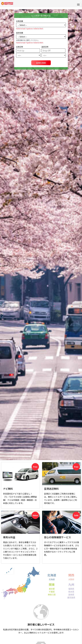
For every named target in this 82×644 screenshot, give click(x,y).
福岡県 (71, 589)
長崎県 (71, 595)
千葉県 (52, 592)
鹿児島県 (71, 597)
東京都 (52, 589)
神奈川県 (52, 595)
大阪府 (71, 579)
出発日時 (20, 47)
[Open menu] (78, 5)
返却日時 (45, 47)
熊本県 (71, 592)
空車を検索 (41, 63)
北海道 (52, 579)
